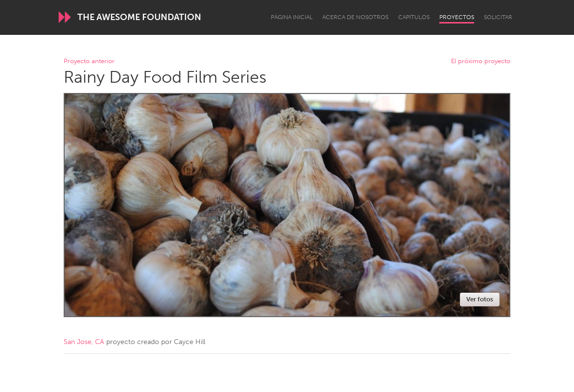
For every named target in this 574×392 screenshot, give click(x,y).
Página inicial (292, 17)
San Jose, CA (84, 342)
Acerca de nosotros (355, 17)
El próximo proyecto (481, 61)
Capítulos (414, 17)
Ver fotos (480, 299)
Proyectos (457, 17)
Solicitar (498, 17)
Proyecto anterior (89, 61)
